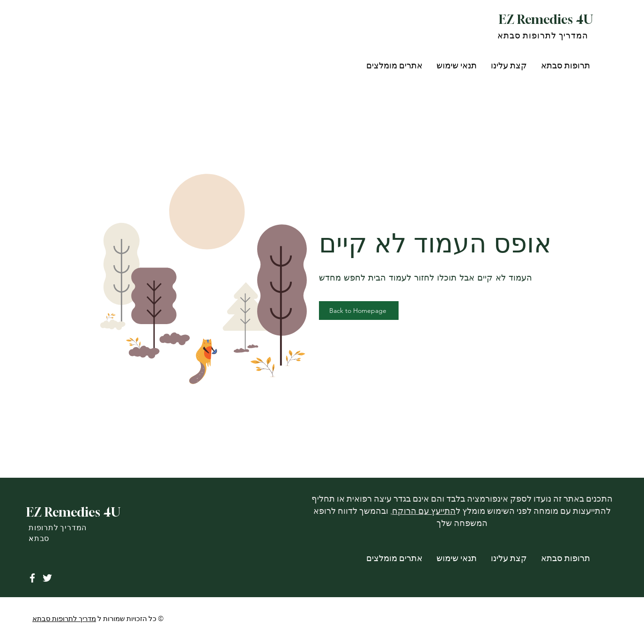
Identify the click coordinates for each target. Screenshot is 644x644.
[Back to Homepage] (359, 311)
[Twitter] (47, 578)
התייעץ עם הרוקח (424, 511)
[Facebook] (32, 578)
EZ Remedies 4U (546, 19)
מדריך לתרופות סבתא (64, 619)
